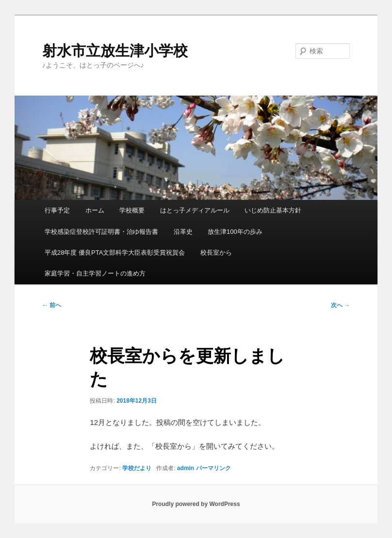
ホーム (95, 210)
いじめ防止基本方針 (273, 210)
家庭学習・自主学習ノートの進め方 (95, 273)
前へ (52, 305)
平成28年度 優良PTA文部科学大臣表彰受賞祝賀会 (115, 253)
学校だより (137, 468)
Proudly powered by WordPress (196, 504)
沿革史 (183, 232)
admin (186, 468)
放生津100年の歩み (235, 232)
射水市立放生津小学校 (115, 51)
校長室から (216, 253)
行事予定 (57, 210)
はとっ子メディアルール (195, 210)
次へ (340, 305)
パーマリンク (213, 468)
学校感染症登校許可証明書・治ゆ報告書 (101, 232)
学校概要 (132, 210)
